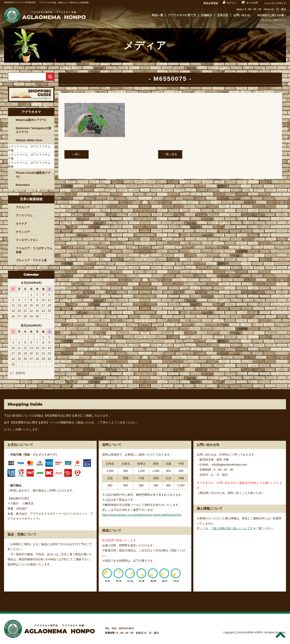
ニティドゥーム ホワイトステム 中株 (31, 148)
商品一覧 (157, 15)
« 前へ (77, 154)
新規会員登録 (211, 3)
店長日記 (223, 15)
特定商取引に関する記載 (271, 15)
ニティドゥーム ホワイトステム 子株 (31, 157)
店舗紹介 (207, 15)
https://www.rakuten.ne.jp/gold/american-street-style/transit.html (142, 515)
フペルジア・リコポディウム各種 (34, 250)
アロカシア (23, 207)
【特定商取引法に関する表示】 (63, 416)
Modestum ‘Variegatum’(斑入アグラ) (33, 130)
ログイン (231, 3)
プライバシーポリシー (272, 20)
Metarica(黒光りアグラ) (31, 120)
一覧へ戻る (170, 154)
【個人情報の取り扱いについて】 (232, 528)
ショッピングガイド (275, 3)
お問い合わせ (242, 15)
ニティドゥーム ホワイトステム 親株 (31, 165)
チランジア (23, 232)
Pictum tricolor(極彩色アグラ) (33, 175)
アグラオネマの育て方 (182, 15)
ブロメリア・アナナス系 (31, 260)
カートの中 (252, 3)
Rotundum (23, 185)
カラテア (21, 224)
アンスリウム (24, 215)
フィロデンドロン (27, 240)
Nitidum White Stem (29, 140)
